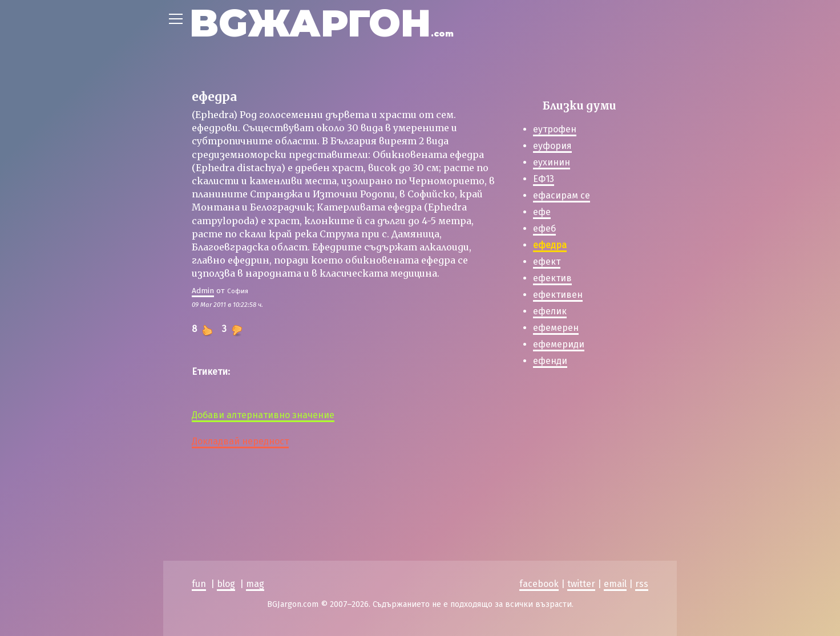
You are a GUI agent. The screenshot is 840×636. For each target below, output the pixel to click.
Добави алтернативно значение (263, 415)
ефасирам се (562, 195)
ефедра (550, 245)
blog (226, 584)
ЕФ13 (544, 179)
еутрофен (555, 129)
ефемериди (559, 344)
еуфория (552, 146)
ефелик (550, 311)
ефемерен (556, 328)
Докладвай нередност (240, 441)
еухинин (552, 162)
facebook (539, 584)
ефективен (558, 295)
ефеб (544, 228)
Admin (203, 291)
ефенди (550, 361)
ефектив (552, 278)
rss (642, 584)
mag (255, 584)
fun (199, 584)
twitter (581, 584)
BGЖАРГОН (322, 23)
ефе (542, 212)
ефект (547, 262)
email (615, 584)
